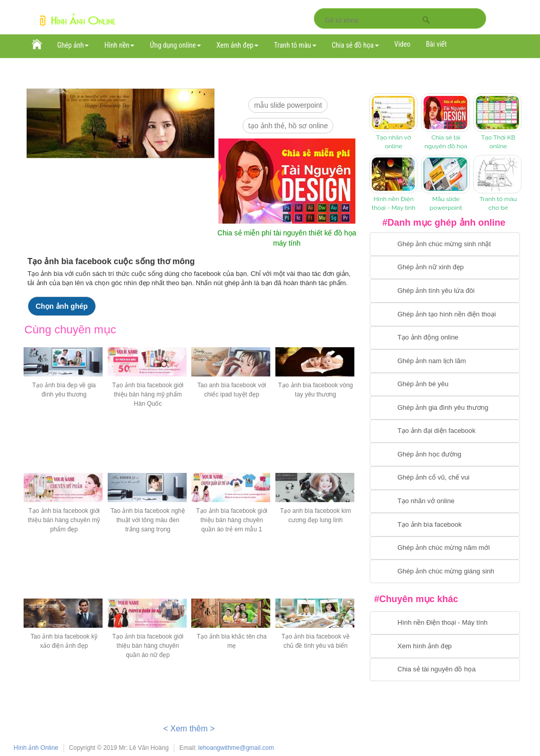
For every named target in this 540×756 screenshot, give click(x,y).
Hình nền (119, 45)
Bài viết (436, 44)
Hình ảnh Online (36, 748)
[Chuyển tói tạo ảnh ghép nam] (445, 361)
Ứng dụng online (175, 45)
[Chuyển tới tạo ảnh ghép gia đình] (445, 408)
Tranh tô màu (295, 45)
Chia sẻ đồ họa (355, 45)
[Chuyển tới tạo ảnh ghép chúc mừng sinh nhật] (445, 244)
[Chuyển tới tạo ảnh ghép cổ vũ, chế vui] (445, 478)
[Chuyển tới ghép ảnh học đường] (445, 454)
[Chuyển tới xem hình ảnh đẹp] (445, 646)
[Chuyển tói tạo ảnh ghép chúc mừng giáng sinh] (445, 571)
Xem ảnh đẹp (237, 45)
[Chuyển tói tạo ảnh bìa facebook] (445, 525)
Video (403, 44)
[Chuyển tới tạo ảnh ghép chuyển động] (445, 338)
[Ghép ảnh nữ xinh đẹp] (445, 268)
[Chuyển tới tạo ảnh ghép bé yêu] (445, 385)
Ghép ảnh (73, 45)
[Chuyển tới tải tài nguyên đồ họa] (445, 670)
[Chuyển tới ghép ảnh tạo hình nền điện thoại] (445, 314)
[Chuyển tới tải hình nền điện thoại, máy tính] (445, 623)
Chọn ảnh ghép (62, 306)
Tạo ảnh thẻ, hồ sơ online (288, 126)
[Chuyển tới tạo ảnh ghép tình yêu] (445, 291)
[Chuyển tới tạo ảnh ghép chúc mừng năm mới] (445, 548)
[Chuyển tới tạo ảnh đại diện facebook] (445, 431)
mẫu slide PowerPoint (288, 105)
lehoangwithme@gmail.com (236, 748)
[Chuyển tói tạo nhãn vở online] (445, 502)
